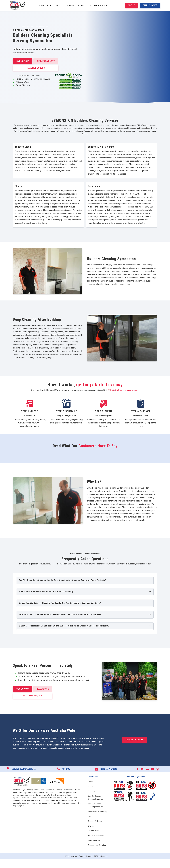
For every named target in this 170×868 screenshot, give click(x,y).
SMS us (119, 390)
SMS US (132, 5)
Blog (89, 5)
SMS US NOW (23, 61)
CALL (43, 689)
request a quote (132, 390)
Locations (70, 5)
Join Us (81, 5)
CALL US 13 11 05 (150, 5)
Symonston (25, 26)
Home (42, 5)
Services (59, 5)
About (50, 5)
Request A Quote (102, 5)
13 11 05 (111, 390)
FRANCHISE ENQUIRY (36, 68)
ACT (19, 26)
